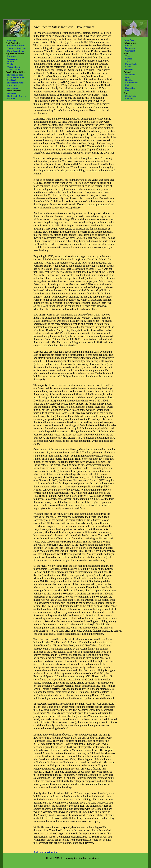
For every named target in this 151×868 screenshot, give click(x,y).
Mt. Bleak (12, 80)
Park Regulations (15, 51)
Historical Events (15, 83)
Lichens (129, 98)
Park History (13, 85)
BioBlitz (11, 99)
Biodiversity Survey (17, 96)
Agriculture (13, 88)
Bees (127, 91)
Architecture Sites (16, 77)
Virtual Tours (14, 69)
